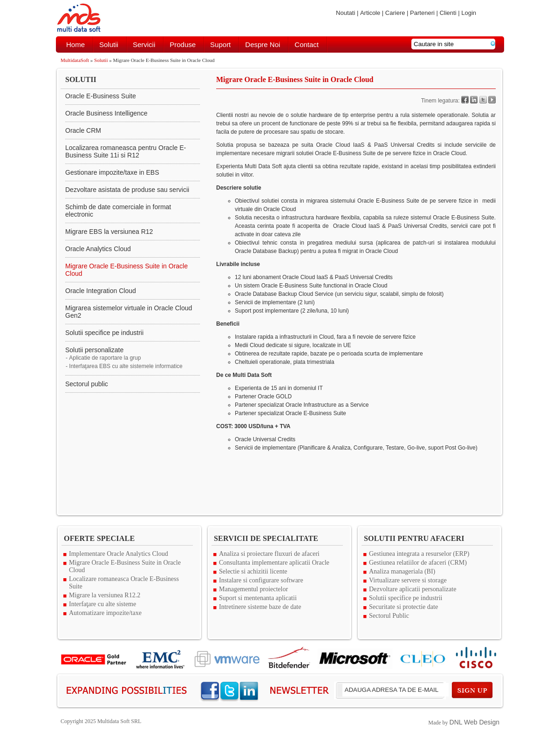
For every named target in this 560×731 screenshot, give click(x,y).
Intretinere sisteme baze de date (260, 607)
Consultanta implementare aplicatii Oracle (274, 563)
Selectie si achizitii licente (253, 571)
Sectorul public (87, 384)
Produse (183, 44)
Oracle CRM (83, 130)
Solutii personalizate (94, 350)
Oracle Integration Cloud (101, 291)
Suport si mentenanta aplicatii (258, 598)
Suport (220, 44)
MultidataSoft (75, 60)
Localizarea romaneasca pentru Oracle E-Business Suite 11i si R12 (126, 151)
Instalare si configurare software (261, 580)
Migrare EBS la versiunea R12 (109, 232)
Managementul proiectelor (253, 589)
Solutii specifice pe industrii (104, 333)
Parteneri (422, 13)
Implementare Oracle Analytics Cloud (119, 554)
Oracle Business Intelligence (106, 113)
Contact (307, 44)
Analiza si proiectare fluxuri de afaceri (269, 554)
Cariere (395, 13)
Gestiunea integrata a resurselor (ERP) (419, 554)
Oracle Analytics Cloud (98, 249)
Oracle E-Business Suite (101, 96)
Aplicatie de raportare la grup (105, 358)
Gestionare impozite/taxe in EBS (112, 172)
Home (75, 44)
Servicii (144, 44)
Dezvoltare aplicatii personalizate (413, 589)
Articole (370, 13)
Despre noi (263, 44)
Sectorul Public (389, 616)
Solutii (109, 44)
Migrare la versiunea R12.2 (105, 595)
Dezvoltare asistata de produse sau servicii (127, 190)
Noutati (345, 13)
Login (469, 13)
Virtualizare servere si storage (408, 580)
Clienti (448, 13)
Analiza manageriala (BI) (402, 571)
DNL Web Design (475, 722)
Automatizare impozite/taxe (105, 613)
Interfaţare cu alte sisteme (102, 604)
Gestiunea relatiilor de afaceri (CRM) (418, 563)
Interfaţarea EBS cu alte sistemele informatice (126, 366)
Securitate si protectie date (403, 607)
